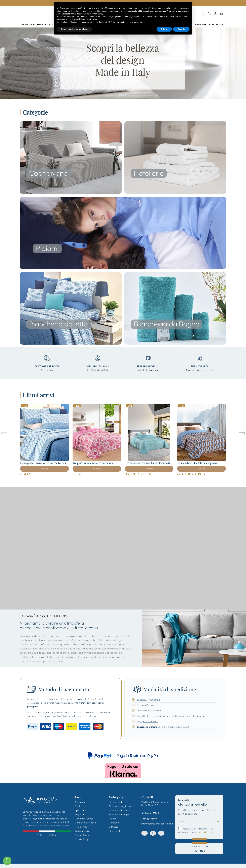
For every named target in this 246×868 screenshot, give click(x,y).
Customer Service (84, 819)
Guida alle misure (84, 831)
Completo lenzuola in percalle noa (44, 463)
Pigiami (113, 819)
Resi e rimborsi (151, 721)
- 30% (25, 406)
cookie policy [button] (97, 14)
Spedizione (80, 810)
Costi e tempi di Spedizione (157, 716)
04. (126, 95)
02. (122, 95)
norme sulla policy (205, 832)
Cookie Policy (82, 839)
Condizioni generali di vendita (190, 716)
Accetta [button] (181, 29)
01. (120, 95)
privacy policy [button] (165, 8)
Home (25, 24)
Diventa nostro (199, 849)
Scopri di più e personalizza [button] (74, 29)
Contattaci (216, 24)
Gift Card (114, 827)
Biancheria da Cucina (120, 810)
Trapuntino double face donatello (148, 463)
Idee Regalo (200, 24)
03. (124, 95)
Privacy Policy (82, 835)
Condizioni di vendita (85, 823)
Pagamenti (80, 814)
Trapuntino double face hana (93, 463)
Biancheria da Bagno (120, 814)
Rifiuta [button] (164, 29)
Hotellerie (114, 823)
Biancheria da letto (43, 24)
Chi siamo (80, 802)
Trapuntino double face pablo (198, 463)
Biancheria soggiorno (120, 806)
